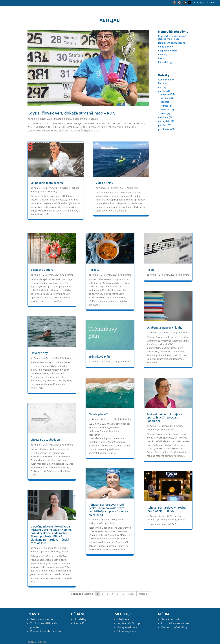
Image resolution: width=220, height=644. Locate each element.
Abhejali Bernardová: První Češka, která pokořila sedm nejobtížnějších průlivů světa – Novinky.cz (108, 510)
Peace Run (81, 623)
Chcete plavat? (98, 414)
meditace (85, 119)
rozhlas (164, 106)
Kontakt (211, 3)
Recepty (163, 54)
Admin (34, 119)
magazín (59, 119)
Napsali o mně (170, 619)
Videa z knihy (104, 183)
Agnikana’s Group (129, 623)
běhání (68, 119)
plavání (95, 119)
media (76, 119)
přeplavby (52, 192)
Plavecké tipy (165, 62)
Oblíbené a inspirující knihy (164, 327)
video (163, 113)
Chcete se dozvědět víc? (46, 440)
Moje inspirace (127, 631)
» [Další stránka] (134, 594)
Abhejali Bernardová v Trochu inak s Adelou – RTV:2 (166, 509)
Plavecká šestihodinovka (46, 631)
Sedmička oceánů (42, 619)
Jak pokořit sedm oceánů (47, 183)
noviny (164, 98)
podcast (165, 102)
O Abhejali (199, 3)
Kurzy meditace (127, 627)
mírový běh (164, 121)
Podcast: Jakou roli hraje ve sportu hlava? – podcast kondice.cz (164, 418)
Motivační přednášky (174, 627)
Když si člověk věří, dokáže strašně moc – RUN (71, 113)
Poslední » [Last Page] (144, 594)
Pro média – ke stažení (175, 623)
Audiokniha (133, 188)
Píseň (161, 58)
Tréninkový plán (99, 357)
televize (165, 109)
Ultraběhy (80, 619)
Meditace (123, 619)
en (160, 87)
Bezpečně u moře (168, 51)
